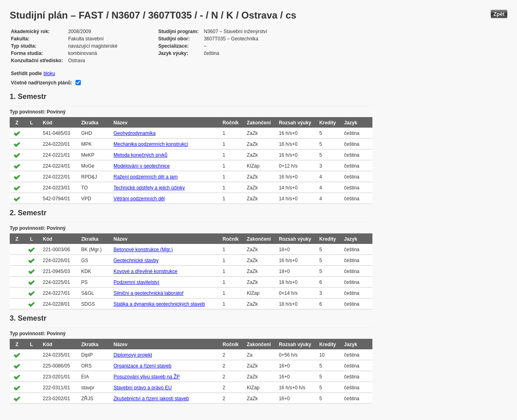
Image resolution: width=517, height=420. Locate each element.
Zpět (499, 14)
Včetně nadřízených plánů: (42, 83)
